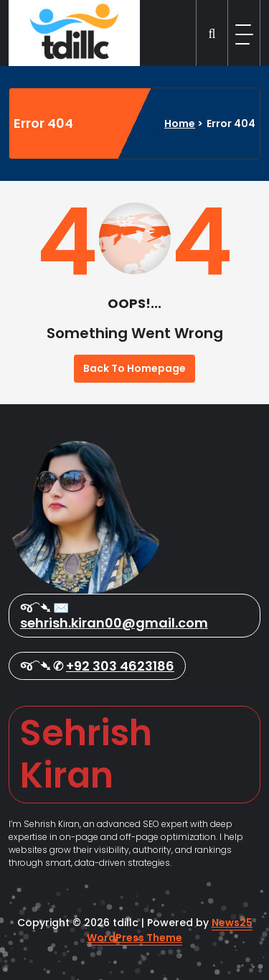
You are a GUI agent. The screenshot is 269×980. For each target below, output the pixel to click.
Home (180, 123)
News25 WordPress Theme (170, 930)
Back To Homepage (134, 368)
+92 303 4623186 (120, 666)
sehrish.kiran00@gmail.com (114, 623)
